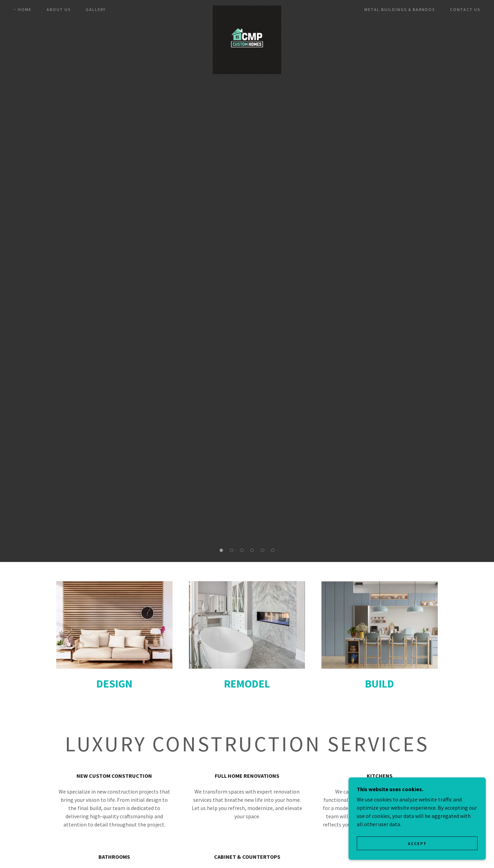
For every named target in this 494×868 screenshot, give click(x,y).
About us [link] (59, 9)
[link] (247, 8)
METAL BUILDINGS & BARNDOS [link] (400, 9)
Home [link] (25, 9)
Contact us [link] (465, 9)
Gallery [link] (96, 9)
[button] (221, 550)
